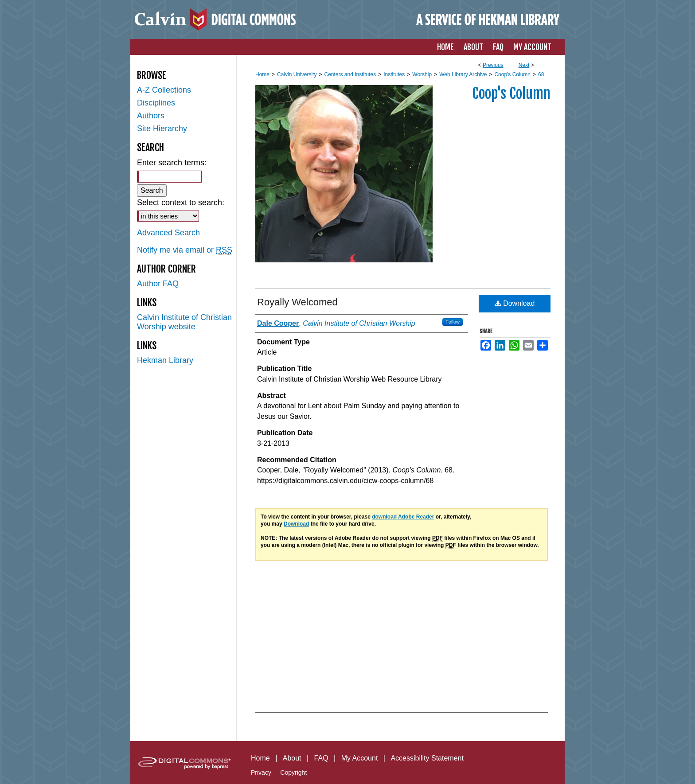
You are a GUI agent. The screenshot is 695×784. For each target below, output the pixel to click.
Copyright (293, 772)
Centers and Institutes (350, 74)
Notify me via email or (185, 250)
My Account (360, 758)
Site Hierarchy (162, 129)
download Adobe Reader (403, 517)
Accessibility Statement (427, 758)
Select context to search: (181, 203)
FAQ (321, 758)
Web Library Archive (463, 74)
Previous (493, 65)
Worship (422, 74)
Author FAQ (158, 284)
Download (515, 303)
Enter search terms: (172, 163)
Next (524, 65)
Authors (151, 116)
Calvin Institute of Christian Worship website (184, 322)
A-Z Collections (164, 90)
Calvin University (297, 74)
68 (541, 74)
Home (262, 74)
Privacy (261, 772)
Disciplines (156, 103)
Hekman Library (165, 360)
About (292, 758)
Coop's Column (512, 74)
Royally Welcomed (297, 302)
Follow (453, 322)
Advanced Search (168, 233)
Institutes (394, 74)
